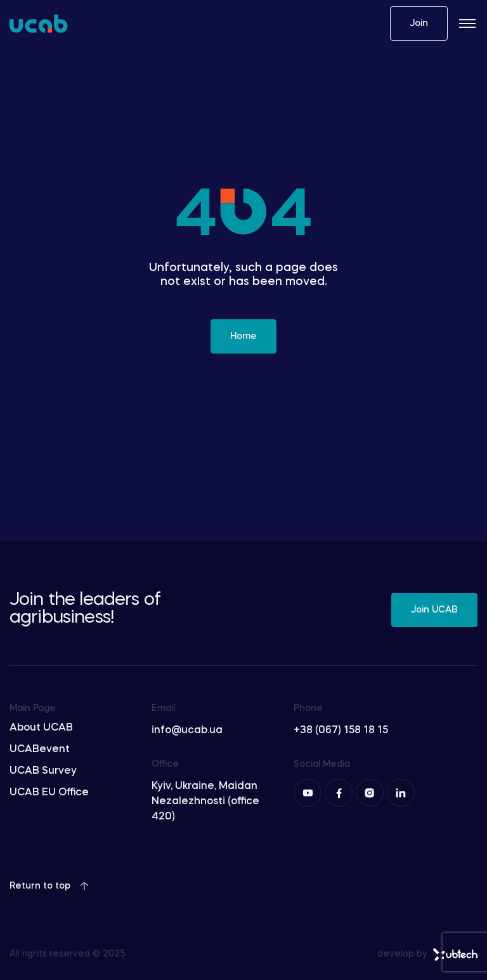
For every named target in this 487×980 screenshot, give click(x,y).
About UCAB (41, 728)
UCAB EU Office (49, 793)
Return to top (49, 886)
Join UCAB (434, 610)
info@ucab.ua (187, 731)
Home (243, 336)
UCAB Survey (43, 771)
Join (419, 23)
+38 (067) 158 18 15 (341, 731)
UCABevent (40, 750)
